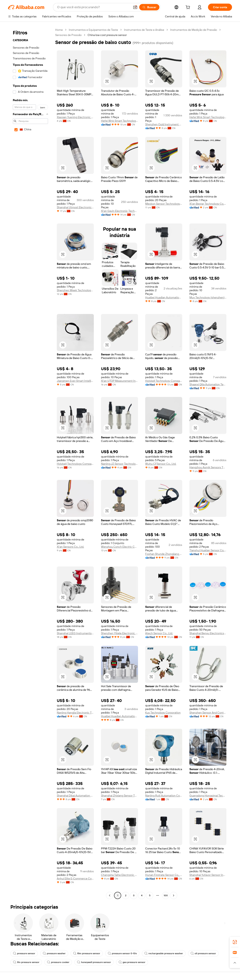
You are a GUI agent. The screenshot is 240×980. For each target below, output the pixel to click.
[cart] (189, 8)
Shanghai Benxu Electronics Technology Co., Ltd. (208, 633)
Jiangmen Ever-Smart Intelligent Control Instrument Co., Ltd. (75, 381)
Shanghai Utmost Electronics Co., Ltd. (75, 207)
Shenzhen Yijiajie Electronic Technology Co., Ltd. (119, 633)
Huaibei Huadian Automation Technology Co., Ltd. (164, 297)
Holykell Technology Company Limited (164, 381)
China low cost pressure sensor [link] (107, 35)
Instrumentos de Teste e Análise (144, 30)
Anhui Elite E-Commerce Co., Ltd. (75, 878)
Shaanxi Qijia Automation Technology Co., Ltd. (208, 384)
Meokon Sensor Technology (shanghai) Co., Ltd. (164, 204)
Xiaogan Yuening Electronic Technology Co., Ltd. (75, 117)
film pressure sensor (87, 953)
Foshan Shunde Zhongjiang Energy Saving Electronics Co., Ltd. (164, 554)
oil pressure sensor (203, 953)
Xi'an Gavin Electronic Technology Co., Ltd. (119, 211)
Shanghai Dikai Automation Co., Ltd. (75, 796)
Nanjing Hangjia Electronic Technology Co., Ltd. (75, 713)
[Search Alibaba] (93, 7)
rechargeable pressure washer (164, 953)
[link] (235, 942)
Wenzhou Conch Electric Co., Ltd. (119, 547)
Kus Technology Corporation (163, 713)
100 (166, 895)
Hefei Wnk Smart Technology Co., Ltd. (119, 121)
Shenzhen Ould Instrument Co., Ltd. (164, 124)
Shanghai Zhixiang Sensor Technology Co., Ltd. (119, 796)
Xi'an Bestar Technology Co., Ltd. (208, 204)
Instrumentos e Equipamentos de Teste (93, 30)
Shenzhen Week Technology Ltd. (75, 290)
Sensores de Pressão (68, 35)
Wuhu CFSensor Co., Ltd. (161, 464)
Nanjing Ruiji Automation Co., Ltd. (164, 796)
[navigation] (30, 463)
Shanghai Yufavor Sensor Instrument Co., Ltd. (208, 875)
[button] (135, 7)
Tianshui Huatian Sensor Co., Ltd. (208, 550)
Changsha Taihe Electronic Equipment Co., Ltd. (119, 875)
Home (59, 30)
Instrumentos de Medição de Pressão (194, 30)
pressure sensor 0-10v (122, 953)
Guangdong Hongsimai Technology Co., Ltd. (208, 796)
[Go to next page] (174, 895)
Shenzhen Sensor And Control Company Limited (208, 713)
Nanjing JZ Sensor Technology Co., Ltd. (119, 464)
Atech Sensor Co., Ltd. (159, 633)
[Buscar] (149, 7)
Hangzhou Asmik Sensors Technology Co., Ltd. (208, 467)
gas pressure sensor (132, 962)
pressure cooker (58, 962)
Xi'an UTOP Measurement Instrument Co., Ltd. (119, 381)
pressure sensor (24, 953)
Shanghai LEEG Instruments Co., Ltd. (75, 633)
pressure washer (54, 953)
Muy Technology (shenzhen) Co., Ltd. (208, 297)
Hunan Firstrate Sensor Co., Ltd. (164, 875)
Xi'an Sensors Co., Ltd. (70, 547)
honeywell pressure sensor (94, 962)
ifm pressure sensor (26, 962)
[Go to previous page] (110, 895)
